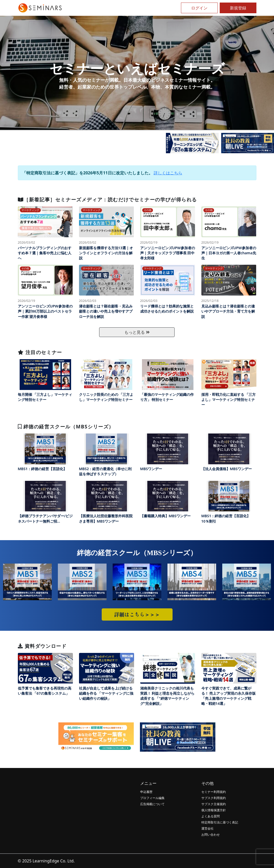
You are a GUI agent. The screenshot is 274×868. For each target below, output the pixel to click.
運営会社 (207, 828)
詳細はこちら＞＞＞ (137, 614)
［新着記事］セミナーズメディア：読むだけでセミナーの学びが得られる (107, 199)
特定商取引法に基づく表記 (220, 822)
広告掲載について (152, 804)
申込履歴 (146, 792)
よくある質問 (211, 816)
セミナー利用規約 (214, 792)
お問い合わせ (211, 835)
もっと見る (137, 332)
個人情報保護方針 (214, 810)
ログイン (199, 8)
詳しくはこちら (168, 173)
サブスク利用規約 (214, 798)
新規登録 (238, 8)
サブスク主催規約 (214, 804)
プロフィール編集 (152, 798)
